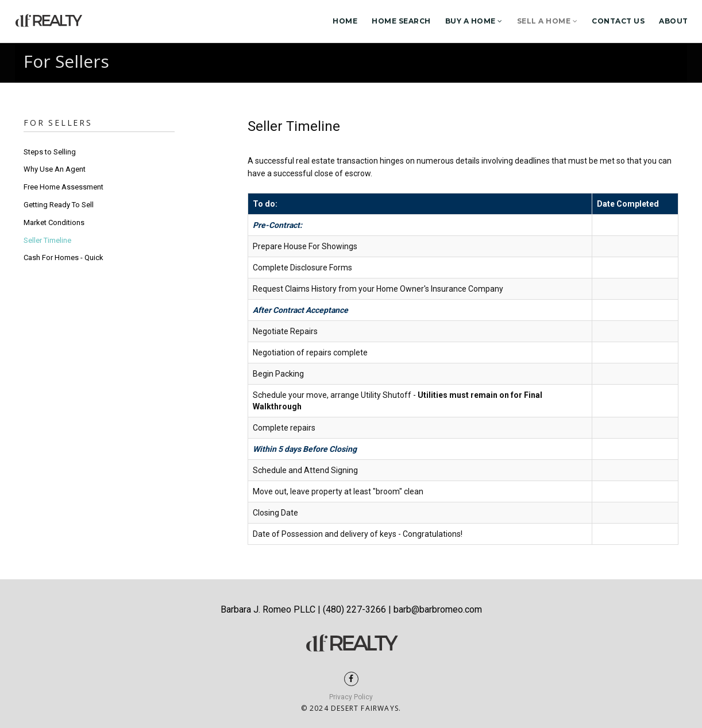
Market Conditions (54, 222)
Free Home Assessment (63, 187)
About (674, 21)
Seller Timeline (47, 240)
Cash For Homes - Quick (63, 257)
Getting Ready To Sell (59, 205)
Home (345, 21)
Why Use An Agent (55, 169)
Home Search (401, 21)
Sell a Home (547, 21)
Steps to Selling (50, 152)
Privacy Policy (351, 697)
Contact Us (618, 21)
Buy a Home (474, 21)
